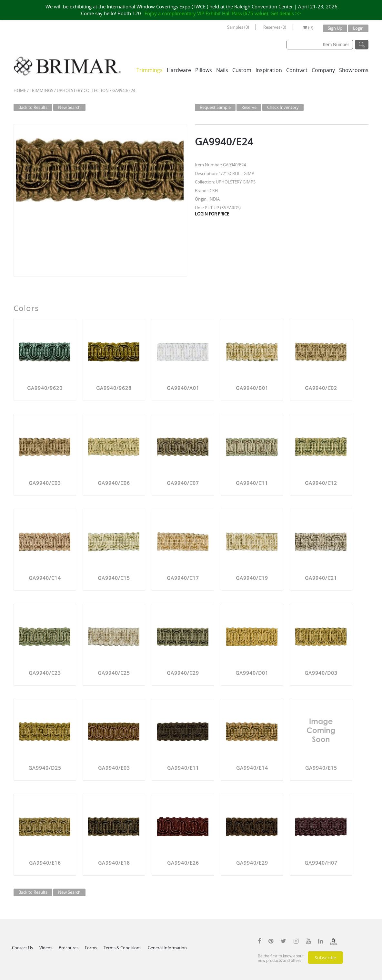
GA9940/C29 (183, 673)
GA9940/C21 (321, 578)
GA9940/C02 (321, 388)
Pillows (204, 70)
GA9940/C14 (45, 578)
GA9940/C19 (252, 578)
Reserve (249, 107)
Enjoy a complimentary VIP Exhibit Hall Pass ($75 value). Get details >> (223, 13)
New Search (69, 107)
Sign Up (335, 28)
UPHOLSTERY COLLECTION (83, 90)
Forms (91, 948)
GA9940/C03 (45, 483)
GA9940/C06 (114, 483)
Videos (46, 948)
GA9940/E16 (45, 863)
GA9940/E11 (183, 768)
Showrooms (354, 70)
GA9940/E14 (252, 768)
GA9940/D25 (45, 768)
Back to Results (33, 107)
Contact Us (22, 948)
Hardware (179, 70)
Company (323, 70)
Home (20, 90)
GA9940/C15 (114, 578)
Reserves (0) (275, 27)
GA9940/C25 (114, 673)
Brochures (69, 948)
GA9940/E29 (252, 863)
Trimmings (150, 70)
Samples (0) (238, 27)
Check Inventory (283, 107)
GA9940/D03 (321, 673)
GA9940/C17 (183, 578)
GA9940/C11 (252, 483)
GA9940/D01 (252, 673)
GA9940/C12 (321, 483)
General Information (167, 948)
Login (358, 28)
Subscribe (325, 958)
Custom (242, 70)
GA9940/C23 (45, 673)
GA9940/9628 (114, 388)
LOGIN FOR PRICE (212, 214)
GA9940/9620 (45, 388)
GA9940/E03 (114, 768)
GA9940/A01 (183, 388)
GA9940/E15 (321, 768)
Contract (297, 70)
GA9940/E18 (114, 863)
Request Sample (215, 107)
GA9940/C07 (183, 483)
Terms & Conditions (122, 948)
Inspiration (269, 70)
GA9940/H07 (321, 863)
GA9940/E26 (183, 863)
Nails (222, 70)
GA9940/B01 (252, 388)
